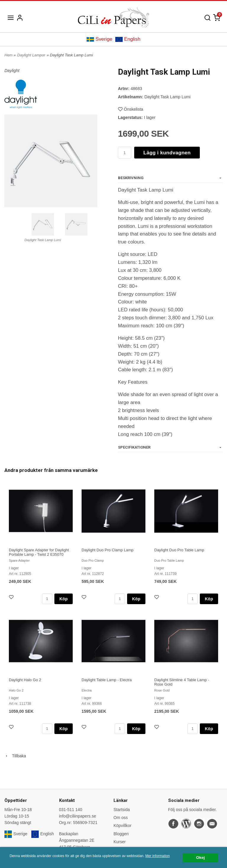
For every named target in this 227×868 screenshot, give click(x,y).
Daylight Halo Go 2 (25, 680)
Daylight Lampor (31, 55)
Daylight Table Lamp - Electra (107, 680)
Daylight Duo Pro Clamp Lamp (108, 550)
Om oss (121, 818)
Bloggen (121, 834)
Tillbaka (15, 756)
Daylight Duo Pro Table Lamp (179, 550)
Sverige (99, 39)
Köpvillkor (123, 826)
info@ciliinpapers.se (78, 816)
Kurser (120, 842)
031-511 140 (71, 810)
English (128, 39)
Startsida (122, 810)
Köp (64, 599)
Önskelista (130, 109)
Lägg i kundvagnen (167, 153)
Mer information (158, 856)
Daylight (12, 71)
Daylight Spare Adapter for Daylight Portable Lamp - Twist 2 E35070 (39, 552)
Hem (8, 55)
